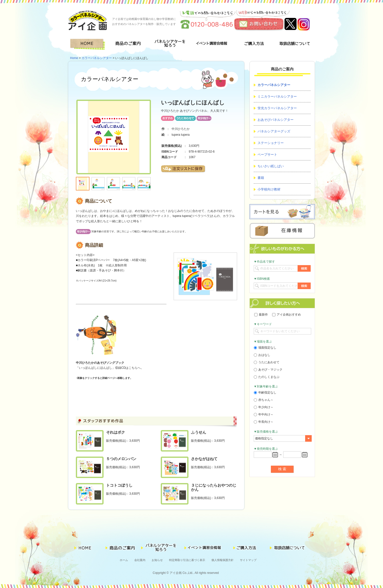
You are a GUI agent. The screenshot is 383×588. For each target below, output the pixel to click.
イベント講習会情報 (212, 44)
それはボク (116, 432)
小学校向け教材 (269, 189)
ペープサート (267, 155)
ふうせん (199, 432)
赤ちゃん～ (264, 400)
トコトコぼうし (119, 485)
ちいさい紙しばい (271, 166)
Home (74, 58)
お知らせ (157, 560)
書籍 (261, 178)
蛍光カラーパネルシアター (277, 108)
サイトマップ (248, 560)
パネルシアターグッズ (274, 131)
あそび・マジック (268, 370)
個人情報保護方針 (222, 560)
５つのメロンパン (121, 459)
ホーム (124, 560)
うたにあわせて (267, 362)
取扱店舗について (294, 44)
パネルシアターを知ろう (171, 44)
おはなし (262, 355)
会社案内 (140, 560)
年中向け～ (264, 414)
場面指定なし (265, 348)
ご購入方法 (253, 44)
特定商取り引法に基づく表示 (187, 560)
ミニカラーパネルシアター (277, 96)
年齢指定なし (265, 393)
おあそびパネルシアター (276, 120)
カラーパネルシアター (97, 58)
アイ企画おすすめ (286, 315)
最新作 (261, 315)
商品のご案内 (130, 44)
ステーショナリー (271, 143)
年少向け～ (264, 407)
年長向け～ (264, 422)
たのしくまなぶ (267, 377)
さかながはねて (204, 459)
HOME (89, 44)
